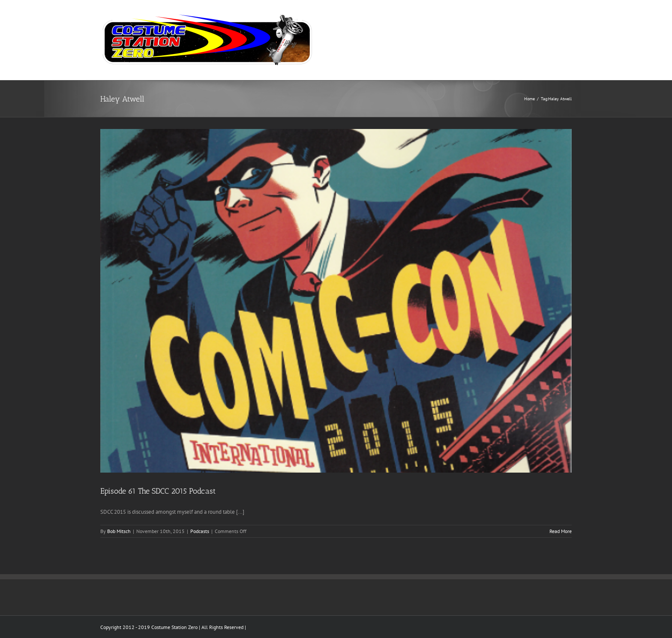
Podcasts (200, 531)
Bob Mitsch (119, 531)
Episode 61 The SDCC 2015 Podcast (158, 491)
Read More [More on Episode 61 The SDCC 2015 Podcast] (561, 531)
